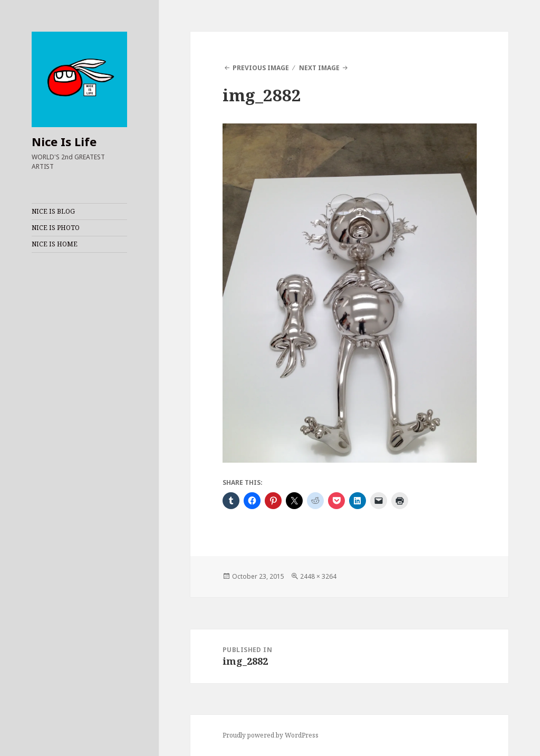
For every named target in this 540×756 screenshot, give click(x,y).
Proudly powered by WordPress (271, 735)
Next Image (319, 68)
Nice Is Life (64, 141)
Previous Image (261, 68)
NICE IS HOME (55, 244)
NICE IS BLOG (53, 211)
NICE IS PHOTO (56, 228)
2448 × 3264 (318, 576)
